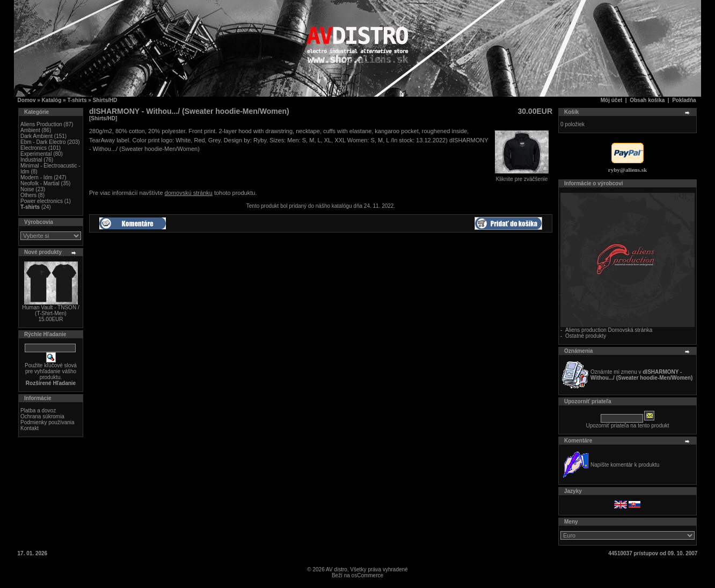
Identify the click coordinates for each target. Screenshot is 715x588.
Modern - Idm (36, 177)
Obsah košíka (647, 100)
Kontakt (30, 428)
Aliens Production (41, 124)
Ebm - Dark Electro (43, 142)
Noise (27, 189)
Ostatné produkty (586, 336)
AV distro (337, 569)
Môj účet (612, 100)
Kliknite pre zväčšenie (522, 177)
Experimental (36, 154)
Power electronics (42, 201)
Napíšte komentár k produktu (625, 465)
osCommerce (367, 575)
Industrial (31, 160)
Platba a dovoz (38, 411)
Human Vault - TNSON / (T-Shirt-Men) (50, 310)
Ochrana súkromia (42, 416)
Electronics (34, 148)
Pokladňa (684, 100)
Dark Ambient (37, 136)
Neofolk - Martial (40, 183)
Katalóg (52, 100)
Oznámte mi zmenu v (641, 375)
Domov (27, 100)
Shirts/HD (105, 100)
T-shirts (77, 100)
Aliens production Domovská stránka (609, 330)
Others (28, 195)
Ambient (30, 130)
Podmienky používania (48, 422)
